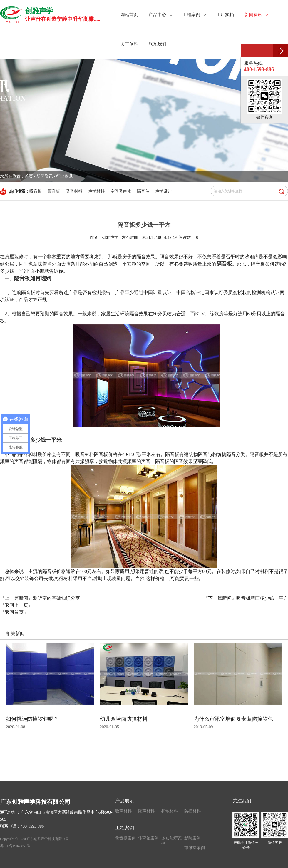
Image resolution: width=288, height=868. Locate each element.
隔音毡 (143, 191)
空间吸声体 (121, 191)
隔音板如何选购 (33, 278)
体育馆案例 (148, 838)
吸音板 (36, 191)
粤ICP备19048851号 (15, 846)
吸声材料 (123, 811)
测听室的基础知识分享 (56, 598)
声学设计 (163, 191)
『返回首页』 (14, 612)
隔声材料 (146, 811)
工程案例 (125, 828)
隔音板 (54, 191)
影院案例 (192, 838)
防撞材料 (192, 811)
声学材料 (96, 191)
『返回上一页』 (16, 605)
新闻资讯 (45, 176)
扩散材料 (170, 811)
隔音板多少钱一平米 (38, 440)
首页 (29, 176)
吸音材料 (74, 191)
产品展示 (125, 801)
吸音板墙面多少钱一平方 (262, 598)
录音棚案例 (125, 838)
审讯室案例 (195, 848)
